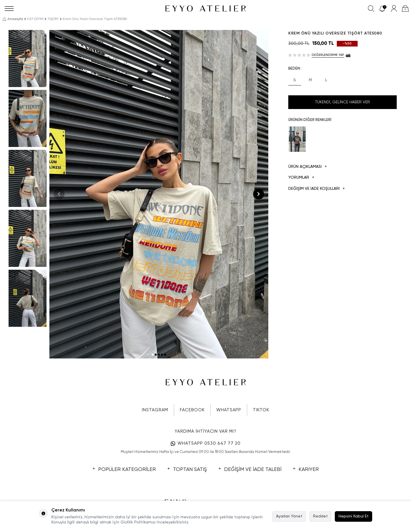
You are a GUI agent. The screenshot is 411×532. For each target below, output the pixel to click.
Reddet (320, 516)
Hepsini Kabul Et (353, 516)
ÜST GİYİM (35, 19)
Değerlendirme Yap (328, 55)
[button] (153, 355)
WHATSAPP (229, 410)
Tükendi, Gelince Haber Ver (342, 102)
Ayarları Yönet (289, 516)
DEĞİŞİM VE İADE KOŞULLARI (317, 189)
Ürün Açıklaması (308, 167)
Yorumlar (301, 178)
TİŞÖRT (53, 19)
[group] (159, 194)
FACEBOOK (192, 410)
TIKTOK (261, 410)
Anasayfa (13, 19)
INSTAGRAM (155, 410)
